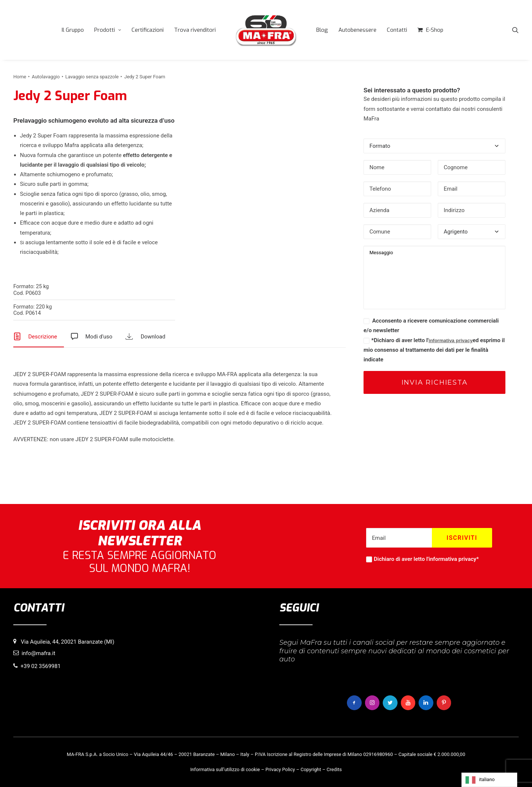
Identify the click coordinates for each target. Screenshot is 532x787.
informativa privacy (451, 340)
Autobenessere (357, 30)
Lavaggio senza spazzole (92, 77)
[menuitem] (73, 30)
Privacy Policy (280, 769)
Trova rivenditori (195, 30)
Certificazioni (148, 30)
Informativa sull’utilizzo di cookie (225, 769)
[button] (515, 30)
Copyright (311, 769)
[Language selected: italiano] (489, 780)
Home (20, 77)
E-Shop (435, 30)
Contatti (397, 30)
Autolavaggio (46, 77)
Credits (334, 769)
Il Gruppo (73, 30)
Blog (322, 30)
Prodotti (108, 30)
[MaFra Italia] (266, 30)
